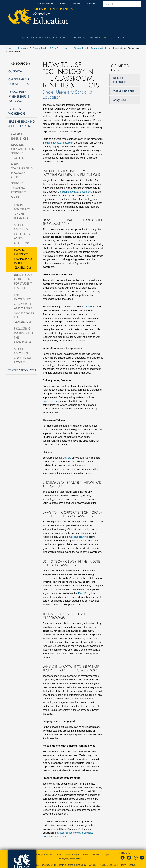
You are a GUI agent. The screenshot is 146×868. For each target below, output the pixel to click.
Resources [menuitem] (109, 37)
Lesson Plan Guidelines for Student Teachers (23, 281)
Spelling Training (79, 537)
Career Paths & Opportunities (19, 81)
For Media (47, 855)
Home (9, 48)
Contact (85, 855)
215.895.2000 (106, 865)
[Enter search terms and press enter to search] (124, 4)
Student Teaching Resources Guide (90, 48)
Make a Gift (96, 4)
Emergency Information (70, 858)
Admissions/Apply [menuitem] (47, 37)
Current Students (50, 4)
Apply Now (119, 100)
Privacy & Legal (72, 855)
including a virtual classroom (58, 143)
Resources (23, 48)
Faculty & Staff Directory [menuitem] (74, 37)
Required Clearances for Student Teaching (23, 151)
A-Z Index (35, 855)
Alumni (67, 4)
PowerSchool (50, 401)
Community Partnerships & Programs (19, 96)
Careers (58, 855)
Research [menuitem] (95, 37)
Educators (80, 4)
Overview (15, 71)
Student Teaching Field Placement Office (22, 170)
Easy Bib (83, 593)
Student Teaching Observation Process (23, 355)
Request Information (120, 80)
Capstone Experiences (20, 136)
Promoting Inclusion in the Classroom (23, 335)
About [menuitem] (120, 37)
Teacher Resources (22, 370)
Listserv (67, 458)
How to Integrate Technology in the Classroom (23, 259)
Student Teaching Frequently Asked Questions (22, 234)
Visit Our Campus (123, 91)
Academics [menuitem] (28, 37)
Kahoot (90, 307)
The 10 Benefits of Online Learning (22, 211)
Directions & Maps (100, 855)
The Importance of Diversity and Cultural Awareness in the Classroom (24, 308)
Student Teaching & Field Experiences (51, 48)
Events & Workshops (17, 111)
